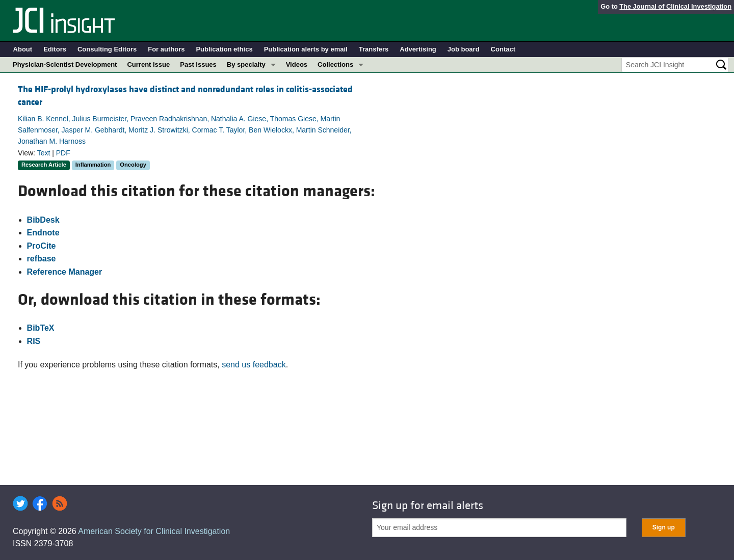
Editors (55, 49)
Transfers (374, 49)
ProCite (42, 246)
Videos (297, 64)
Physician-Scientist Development (65, 64)
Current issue (148, 64)
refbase (42, 259)
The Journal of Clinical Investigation (675, 6)
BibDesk (43, 220)
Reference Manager (65, 272)
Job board (464, 49)
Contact (503, 49)
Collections (335, 64)
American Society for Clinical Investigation (154, 531)
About (23, 49)
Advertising (418, 49)
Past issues (198, 64)
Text (44, 153)
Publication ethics (224, 49)
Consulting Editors (107, 49)
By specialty (246, 64)
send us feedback (254, 365)
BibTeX (41, 328)
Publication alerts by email (306, 49)
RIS (34, 341)
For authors (166, 49)
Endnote (43, 233)
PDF (63, 153)
